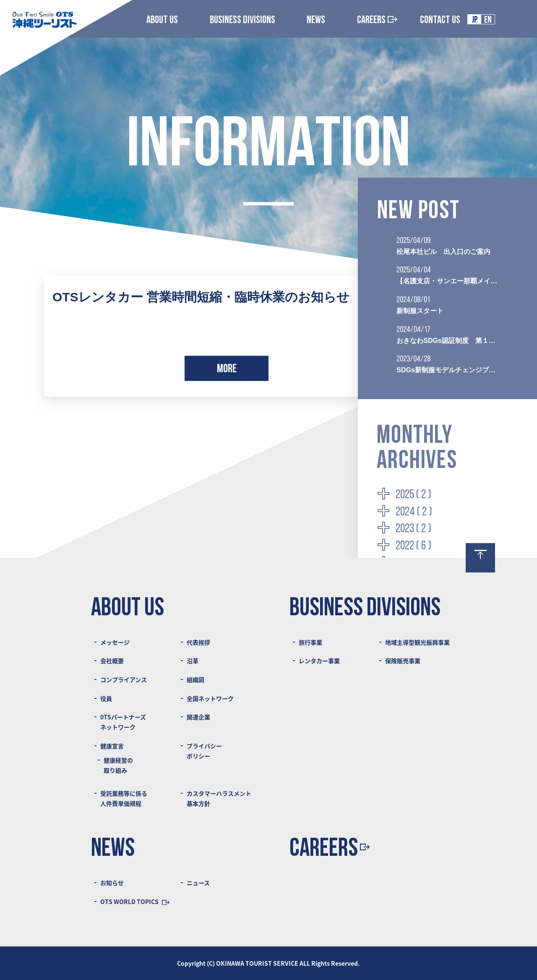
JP (475, 20)
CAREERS (377, 20)
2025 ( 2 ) (413, 495)
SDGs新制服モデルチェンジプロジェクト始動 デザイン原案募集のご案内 (447, 370)
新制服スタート (420, 311)
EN (488, 20)
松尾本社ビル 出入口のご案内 (443, 252)
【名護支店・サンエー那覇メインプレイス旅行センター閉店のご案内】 (447, 281)
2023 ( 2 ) (413, 529)
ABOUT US (162, 20)
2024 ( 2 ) (414, 512)
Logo (44, 20)
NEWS (316, 20)
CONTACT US (440, 20)
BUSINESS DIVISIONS (242, 20)
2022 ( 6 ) (413, 546)
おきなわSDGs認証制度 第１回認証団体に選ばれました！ (447, 341)
